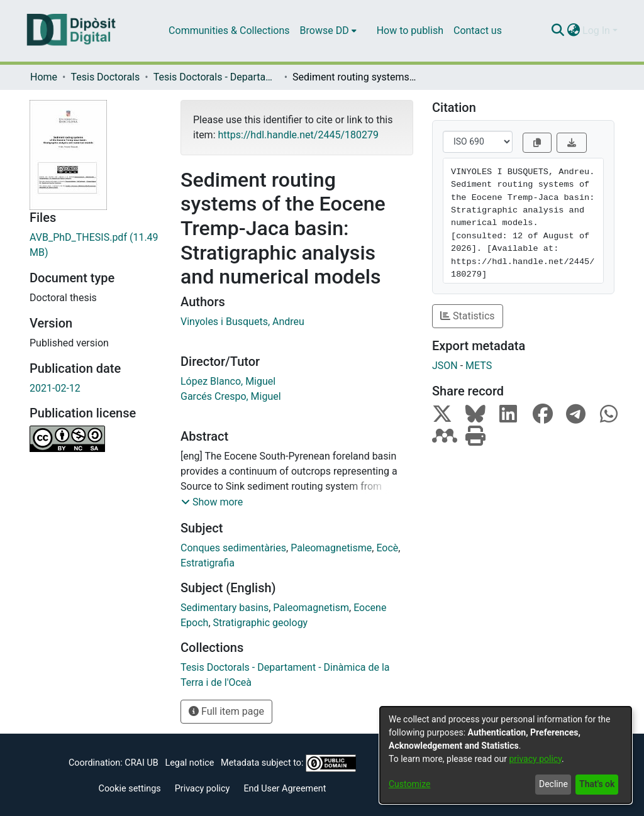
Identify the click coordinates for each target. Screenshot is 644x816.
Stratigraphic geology (261, 623)
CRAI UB (141, 763)
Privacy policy (203, 789)
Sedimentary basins (225, 608)
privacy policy (535, 759)
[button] (212, 502)
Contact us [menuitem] (478, 30)
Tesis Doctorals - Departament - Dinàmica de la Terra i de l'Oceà (216, 77)
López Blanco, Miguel (228, 381)
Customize (409, 784)
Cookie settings (130, 789)
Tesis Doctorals (105, 77)
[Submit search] (558, 31)
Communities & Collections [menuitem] (229, 30)
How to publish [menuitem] (410, 30)
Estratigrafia (208, 563)
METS (479, 366)
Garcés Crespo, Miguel (231, 396)
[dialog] (506, 755)
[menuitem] (328, 31)
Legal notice (189, 763)
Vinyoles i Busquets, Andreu (242, 322)
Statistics (468, 316)
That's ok (597, 784)
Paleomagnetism (311, 608)
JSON (445, 366)
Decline (553, 784)
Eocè (387, 548)
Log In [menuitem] (596, 30)
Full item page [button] (226, 711)
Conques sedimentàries (233, 548)
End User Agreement (285, 789)
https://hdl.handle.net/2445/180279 (298, 135)
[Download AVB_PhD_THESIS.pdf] (96, 245)
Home (44, 77)
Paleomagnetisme (331, 548)
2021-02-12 (55, 388)
